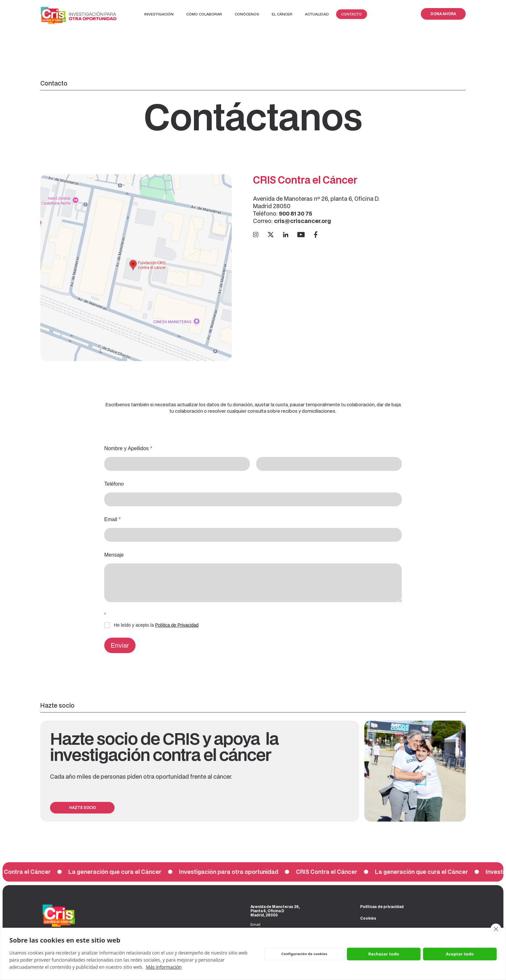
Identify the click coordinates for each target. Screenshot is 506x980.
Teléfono (114, 484)
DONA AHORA (443, 14)
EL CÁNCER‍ (282, 14)
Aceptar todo (460, 954)
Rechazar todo (384, 954)
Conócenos (247, 14)
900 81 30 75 (296, 213)
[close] (496, 929)
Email (112, 519)
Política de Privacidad (177, 625)
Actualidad (317, 14)
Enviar (120, 645)
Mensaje (114, 555)
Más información (164, 967)
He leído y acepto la (156, 625)
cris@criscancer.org (303, 221)
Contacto (351, 14)
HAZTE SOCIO (82, 808)
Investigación (159, 14)
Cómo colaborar (204, 14)
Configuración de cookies (304, 954)
